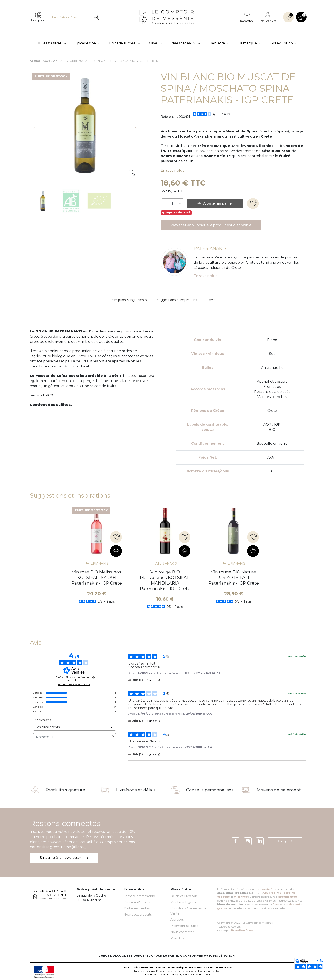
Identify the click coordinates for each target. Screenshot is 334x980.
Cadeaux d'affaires (137, 902)
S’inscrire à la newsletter (64, 858)
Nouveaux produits (138, 915)
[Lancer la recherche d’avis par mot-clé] (113, 737)
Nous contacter (182, 932)
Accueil (35, 61)
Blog (285, 841)
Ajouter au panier (215, 203)
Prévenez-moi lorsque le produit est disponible (211, 225)
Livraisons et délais (136, 790)
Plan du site (179, 938)
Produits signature (65, 790)
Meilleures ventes (137, 908)
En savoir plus (172, 171)
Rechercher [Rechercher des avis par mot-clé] (72, 737)
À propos (177, 920)
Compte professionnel (140, 896)
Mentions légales (183, 902)
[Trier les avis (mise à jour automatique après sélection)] (75, 727)
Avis (212, 300)
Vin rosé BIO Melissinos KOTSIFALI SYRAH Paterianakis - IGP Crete (97, 578)
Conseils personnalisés (210, 790)
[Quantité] (172, 203)
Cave (47, 61)
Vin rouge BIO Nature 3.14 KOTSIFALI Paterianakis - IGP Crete (234, 578)
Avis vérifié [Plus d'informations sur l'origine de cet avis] (299, 656)
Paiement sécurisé (184, 926)
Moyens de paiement (279, 790)
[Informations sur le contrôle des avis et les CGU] (94, 677)
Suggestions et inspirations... (178, 300)
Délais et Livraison (184, 896)
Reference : (169, 117)
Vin (55, 61)
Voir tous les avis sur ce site (74, 684)
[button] (301, 17)
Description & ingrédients (128, 300)
